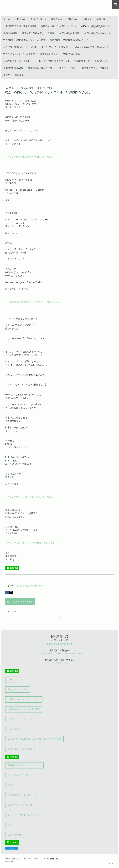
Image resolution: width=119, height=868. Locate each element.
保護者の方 (57, 19)
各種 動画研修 (10, 33)
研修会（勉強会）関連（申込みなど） (91, 47)
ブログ (63, 68)
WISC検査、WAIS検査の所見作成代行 (69, 40)
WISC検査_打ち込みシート (97, 33)
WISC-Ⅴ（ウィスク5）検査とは (19, 54)
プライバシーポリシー (21, 859)
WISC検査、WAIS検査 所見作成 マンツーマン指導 (34, 739)
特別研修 (19, 75)
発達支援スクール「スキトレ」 (19, 61)
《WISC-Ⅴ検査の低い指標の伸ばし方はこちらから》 (32, 157)
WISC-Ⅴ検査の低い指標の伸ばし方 (59, 26)
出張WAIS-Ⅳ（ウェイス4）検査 (24, 709)
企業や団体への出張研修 (20, 749)
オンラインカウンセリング (54, 47)
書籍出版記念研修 (49, 54)
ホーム (7, 19)
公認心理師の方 (38, 19)
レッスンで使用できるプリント (54, 61)
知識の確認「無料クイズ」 (41, 68)
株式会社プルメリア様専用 (95, 68)
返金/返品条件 (9, 859)
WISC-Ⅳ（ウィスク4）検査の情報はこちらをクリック (34, 543)
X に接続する (12, 848)
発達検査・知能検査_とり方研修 (38, 33)
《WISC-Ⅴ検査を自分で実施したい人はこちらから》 (32, 497)
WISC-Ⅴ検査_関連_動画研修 (96, 26)
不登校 (7, 75)
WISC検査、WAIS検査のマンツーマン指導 (24, 40)
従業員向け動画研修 (13, 68)
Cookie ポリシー (34, 859)
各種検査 (101, 19)
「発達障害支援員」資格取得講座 (20, 26)
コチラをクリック (60, 663)
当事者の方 (72, 19)
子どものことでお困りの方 (21, 775)
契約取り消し (54, 859)
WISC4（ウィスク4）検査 (30, 586)
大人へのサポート (17, 729)
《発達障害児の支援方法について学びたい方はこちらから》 (35, 302)
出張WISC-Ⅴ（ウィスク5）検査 (24, 699)
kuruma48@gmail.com (59, 644)
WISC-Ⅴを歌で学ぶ (72, 54)
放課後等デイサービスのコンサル (91, 61)
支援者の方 (20, 19)
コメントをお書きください (20, 602)
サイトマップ (44, 859)
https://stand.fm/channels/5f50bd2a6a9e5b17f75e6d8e (59, 654)
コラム (74, 68)
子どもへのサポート (18, 690)
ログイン (112, 863)
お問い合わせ (15, 835)
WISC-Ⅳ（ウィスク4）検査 (20, 88)
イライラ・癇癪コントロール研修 (20, 47)
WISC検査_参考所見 (69, 33)
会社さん (87, 19)
